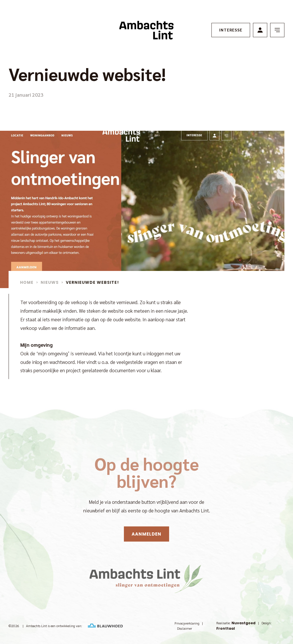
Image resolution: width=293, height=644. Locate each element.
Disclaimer (185, 628)
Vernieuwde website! (92, 282)
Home (27, 282)
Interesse (231, 30)
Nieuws (50, 282)
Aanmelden (146, 534)
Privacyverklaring (187, 623)
